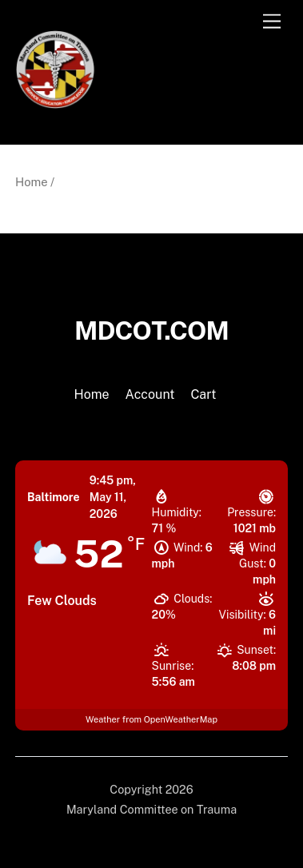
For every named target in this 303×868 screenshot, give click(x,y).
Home (32, 182)
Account (150, 394)
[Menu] (272, 22)
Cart (203, 394)
